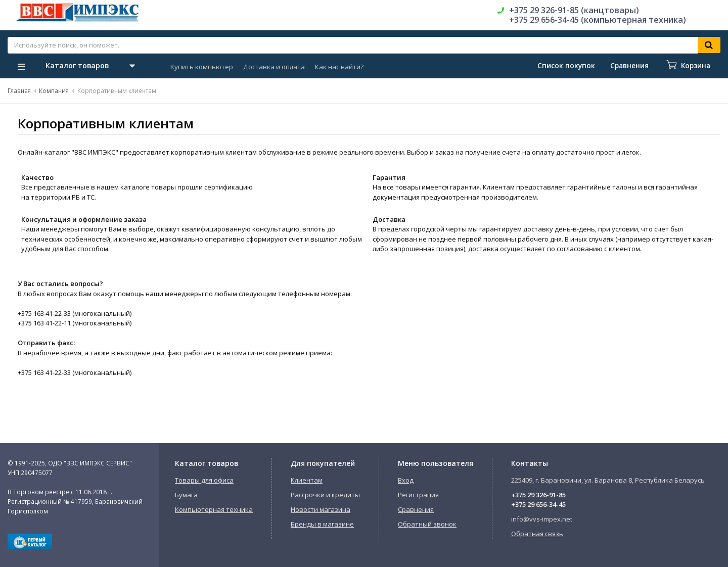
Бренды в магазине (322, 524)
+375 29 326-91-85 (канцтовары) (574, 10)
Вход (406, 480)
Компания (54, 90)
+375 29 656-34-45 (538, 504)
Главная (19, 90)
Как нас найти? (339, 67)
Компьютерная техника (214, 509)
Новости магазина (321, 509)
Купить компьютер (202, 67)
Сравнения (416, 509)
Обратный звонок (427, 524)
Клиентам (307, 480)
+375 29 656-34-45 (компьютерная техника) (598, 20)
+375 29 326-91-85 (538, 495)
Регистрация (418, 495)
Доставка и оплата (274, 67)
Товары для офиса (204, 480)
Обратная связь (537, 534)
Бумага (186, 495)
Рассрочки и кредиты (325, 495)
